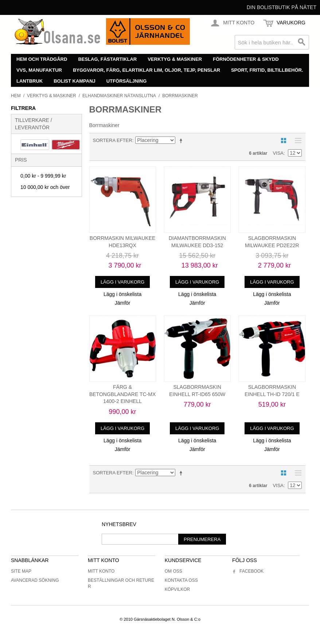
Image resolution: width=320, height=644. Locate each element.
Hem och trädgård (42, 59)
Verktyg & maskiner (175, 59)
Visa (278, 153)
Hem (16, 96)
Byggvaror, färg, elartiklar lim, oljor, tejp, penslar (147, 70)
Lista (296, 141)
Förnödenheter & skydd (246, 59)
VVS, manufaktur (39, 70)
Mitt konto (101, 571)
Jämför (123, 303)
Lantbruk (30, 81)
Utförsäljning (127, 81)
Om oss (173, 571)
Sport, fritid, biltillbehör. (267, 70)
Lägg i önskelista (122, 294)
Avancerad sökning (35, 580)
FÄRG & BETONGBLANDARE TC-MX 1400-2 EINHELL (122, 394)
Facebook (248, 571)
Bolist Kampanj (75, 81)
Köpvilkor (177, 589)
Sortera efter (113, 140)
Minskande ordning (182, 141)
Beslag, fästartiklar (107, 59)
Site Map (21, 571)
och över (45, 187)
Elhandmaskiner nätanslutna (119, 96)
